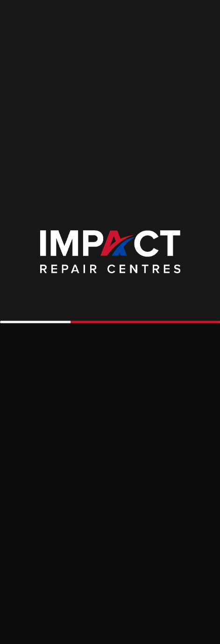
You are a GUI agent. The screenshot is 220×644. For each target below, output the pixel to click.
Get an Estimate (134, 100)
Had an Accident (46, 100)
